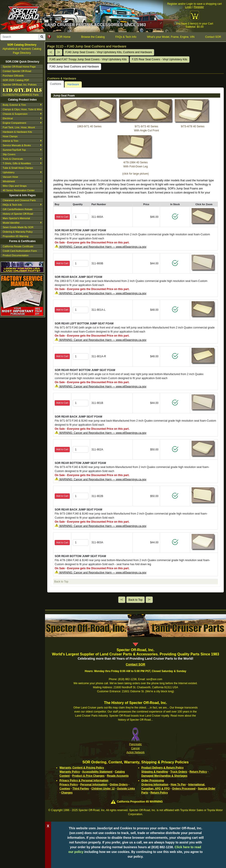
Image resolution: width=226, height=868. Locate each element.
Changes (67, 793)
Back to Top (136, 600)
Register (199, 7)
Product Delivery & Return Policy (163, 768)
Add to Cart (62, 217)
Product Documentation (16, 255)
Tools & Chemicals (13, 159)
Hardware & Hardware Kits (17, 132)
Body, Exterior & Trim (14, 105)
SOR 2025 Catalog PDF (16, 80)
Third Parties (81, 789)
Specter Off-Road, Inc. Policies (20, 85)
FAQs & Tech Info (12, 205)
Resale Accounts (118, 776)
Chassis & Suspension (15, 114)
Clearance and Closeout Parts (19, 200)
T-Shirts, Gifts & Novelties (17, 163)
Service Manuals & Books (17, 145)
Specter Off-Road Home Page (19, 67)
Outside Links (126, 789)
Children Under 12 (103, 789)
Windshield (9, 181)
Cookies (65, 789)
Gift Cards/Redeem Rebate (18, 209)
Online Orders (119, 785)
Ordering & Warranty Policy (18, 232)
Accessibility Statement (97, 772)
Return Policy (198, 772)
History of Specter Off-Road (18, 214)
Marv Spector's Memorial (16, 218)
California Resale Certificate (18, 246)
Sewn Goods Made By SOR (18, 227)
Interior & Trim (10, 141)
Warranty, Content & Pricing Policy (82, 768)
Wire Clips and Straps (15, 186)
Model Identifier (11, 223)
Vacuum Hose (10, 177)
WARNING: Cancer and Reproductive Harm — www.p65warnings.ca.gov (102, 247)
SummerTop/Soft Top (14, 150)
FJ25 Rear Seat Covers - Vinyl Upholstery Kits (160, 59)
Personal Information (94, 785)
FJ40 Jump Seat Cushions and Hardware (74, 67)
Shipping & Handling (155, 772)
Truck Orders (179, 772)
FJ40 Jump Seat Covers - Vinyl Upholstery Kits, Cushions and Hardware (109, 52)
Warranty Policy (70, 772)
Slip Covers (9, 154)
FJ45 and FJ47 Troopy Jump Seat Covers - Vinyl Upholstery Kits (88, 59)
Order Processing (153, 780)
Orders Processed (184, 789)
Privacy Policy (69, 785)
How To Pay (178, 785)
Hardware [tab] (73, 84)
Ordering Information (155, 785)
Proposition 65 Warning (16, 236)
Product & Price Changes (88, 776)
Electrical (8, 118)
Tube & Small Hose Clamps (18, 168)
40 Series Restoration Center (19, 190)
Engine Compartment (14, 123)
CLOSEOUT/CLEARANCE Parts (22, 92)
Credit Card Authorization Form (20, 251)
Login (188, 7)
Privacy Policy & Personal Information (84, 780)
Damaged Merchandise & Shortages (164, 776)
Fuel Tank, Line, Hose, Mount (19, 127)
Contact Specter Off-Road (17, 71)
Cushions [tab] (56, 84)
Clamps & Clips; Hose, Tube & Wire (22, 109)
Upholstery (9, 172)
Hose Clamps (10, 136)
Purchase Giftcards (13, 76)
